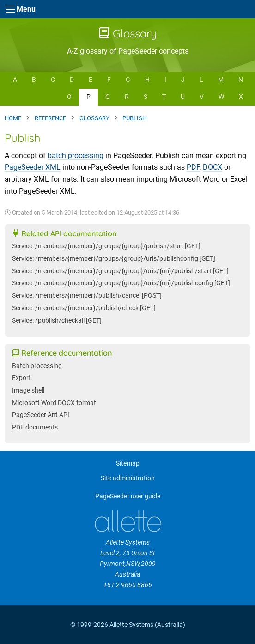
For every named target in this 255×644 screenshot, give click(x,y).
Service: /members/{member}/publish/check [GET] (84, 308)
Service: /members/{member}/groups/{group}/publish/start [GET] (106, 246)
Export (21, 378)
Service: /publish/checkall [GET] (57, 321)
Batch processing (37, 366)
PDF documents (35, 427)
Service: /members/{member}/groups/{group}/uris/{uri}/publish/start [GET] (120, 271)
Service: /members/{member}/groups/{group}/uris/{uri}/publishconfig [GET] (121, 283)
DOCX (212, 167)
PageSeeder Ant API (41, 415)
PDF (193, 167)
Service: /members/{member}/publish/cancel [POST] (87, 296)
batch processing (76, 156)
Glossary (128, 33)
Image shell (28, 390)
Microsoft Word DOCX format (54, 403)
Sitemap (128, 463)
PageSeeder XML (33, 167)
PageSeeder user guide (128, 496)
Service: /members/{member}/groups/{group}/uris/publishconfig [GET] (114, 259)
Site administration (128, 478)
